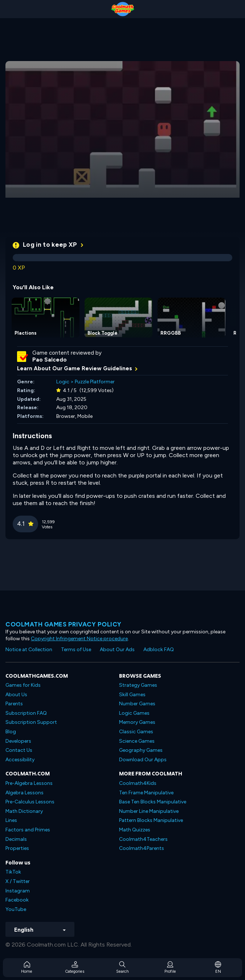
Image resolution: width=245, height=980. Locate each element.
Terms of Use (76, 650)
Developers (18, 741)
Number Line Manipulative (149, 811)
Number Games (137, 704)
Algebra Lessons (24, 793)
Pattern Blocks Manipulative (151, 820)
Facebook (17, 900)
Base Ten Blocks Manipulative (153, 802)
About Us (16, 695)
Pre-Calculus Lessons (30, 802)
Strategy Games (138, 685)
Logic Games (134, 713)
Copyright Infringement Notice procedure (79, 639)
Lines (11, 820)
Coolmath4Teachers (143, 839)
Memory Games (137, 722)
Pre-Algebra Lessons (29, 783)
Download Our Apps (143, 760)
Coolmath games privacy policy (64, 624)
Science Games (137, 741)
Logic (63, 382)
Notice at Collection (29, 650)
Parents (14, 704)
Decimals (16, 839)
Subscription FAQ (26, 713)
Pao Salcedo (50, 360)
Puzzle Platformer (95, 382)
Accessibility (20, 760)
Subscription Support (31, 722)
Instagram (18, 891)
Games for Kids (23, 685)
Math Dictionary (24, 811)
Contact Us (19, 750)
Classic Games (136, 732)
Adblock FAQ (159, 650)
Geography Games (141, 750)
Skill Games (132, 695)
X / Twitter (18, 881)
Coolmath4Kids (138, 783)
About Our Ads (117, 650)
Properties (17, 848)
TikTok (13, 872)
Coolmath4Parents (142, 848)
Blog (11, 732)
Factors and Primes (28, 830)
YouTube (16, 909)
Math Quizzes (135, 830)
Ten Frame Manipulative (146, 793)
